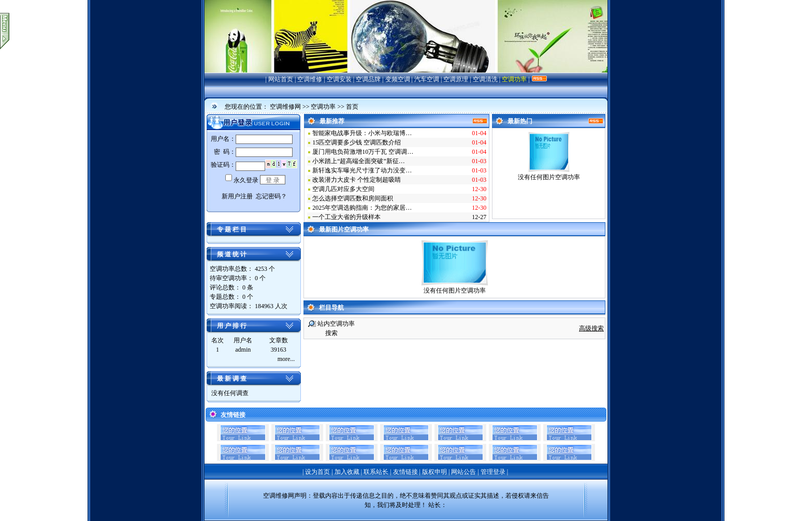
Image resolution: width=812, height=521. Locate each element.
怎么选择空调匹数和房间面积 (353, 198)
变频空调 (398, 79)
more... (286, 359)
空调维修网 (285, 107)
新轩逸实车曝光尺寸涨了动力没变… (362, 170)
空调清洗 (485, 79)
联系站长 (376, 472)
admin (243, 350)
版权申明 (434, 472)
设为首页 (317, 472)
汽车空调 (427, 79)
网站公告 (463, 472)
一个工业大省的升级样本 (346, 217)
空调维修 (310, 79)
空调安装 (339, 79)
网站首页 (281, 79)
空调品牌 (368, 79)
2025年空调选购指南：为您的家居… (362, 208)
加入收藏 (347, 472)
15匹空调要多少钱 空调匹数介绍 (357, 142)
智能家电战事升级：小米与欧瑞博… (362, 133)
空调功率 (514, 79)
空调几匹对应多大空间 (343, 189)
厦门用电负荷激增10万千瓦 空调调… (363, 152)
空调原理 (456, 79)
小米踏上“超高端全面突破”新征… (359, 161)
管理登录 (493, 472)
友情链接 (405, 472)
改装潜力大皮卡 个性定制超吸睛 (357, 180)
